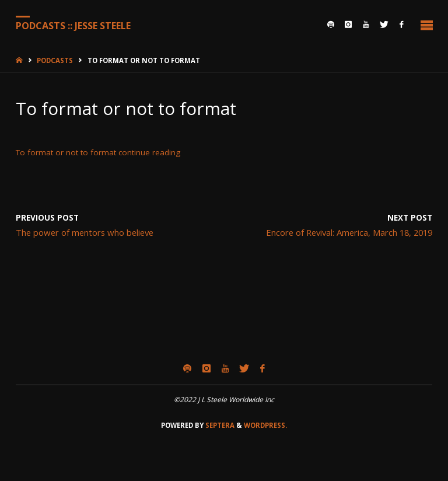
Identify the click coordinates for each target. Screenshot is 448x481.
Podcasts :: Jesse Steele (73, 25)
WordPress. (265, 425)
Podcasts (55, 60)
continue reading (149, 152)
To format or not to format (66, 152)
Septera (219, 425)
